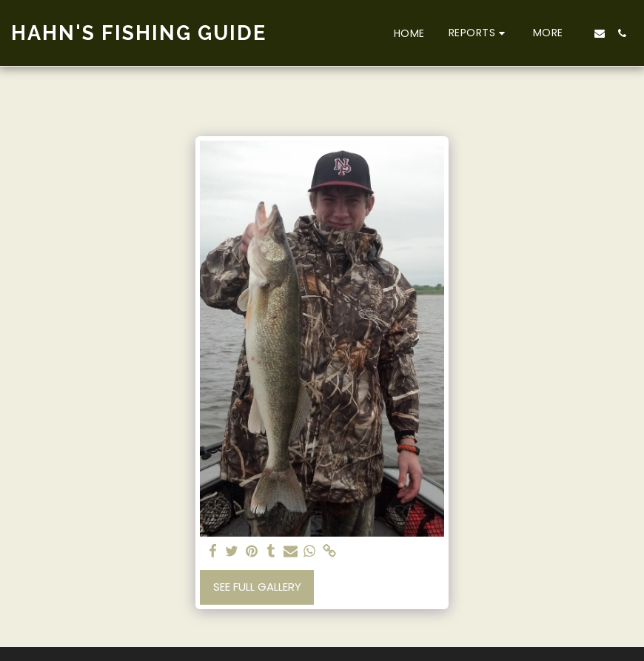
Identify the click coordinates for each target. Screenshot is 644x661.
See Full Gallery (257, 587)
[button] (479, 33)
